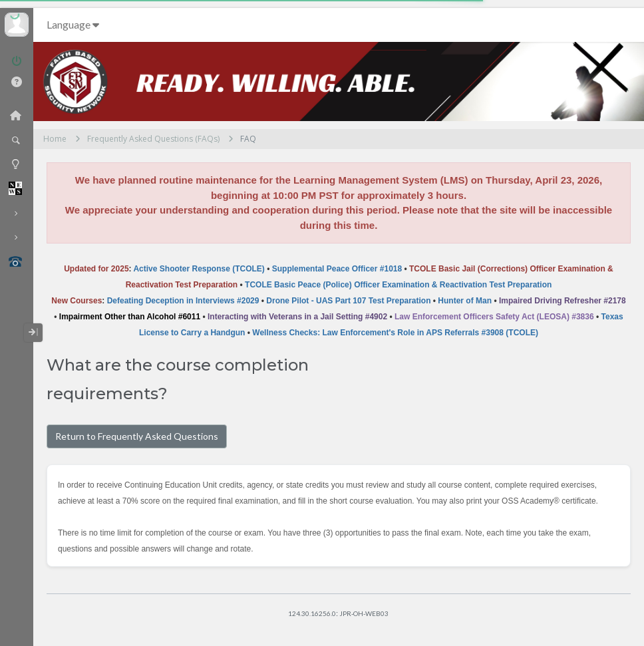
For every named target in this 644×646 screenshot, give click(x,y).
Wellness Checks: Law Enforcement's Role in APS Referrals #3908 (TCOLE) (395, 333)
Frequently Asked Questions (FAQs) (153, 139)
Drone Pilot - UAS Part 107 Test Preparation (348, 301)
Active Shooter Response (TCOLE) (199, 269)
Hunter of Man (465, 301)
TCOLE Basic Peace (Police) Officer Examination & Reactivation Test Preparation (398, 285)
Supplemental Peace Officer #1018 (337, 269)
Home (55, 139)
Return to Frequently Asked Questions (137, 436)
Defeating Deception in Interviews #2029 (183, 301)
